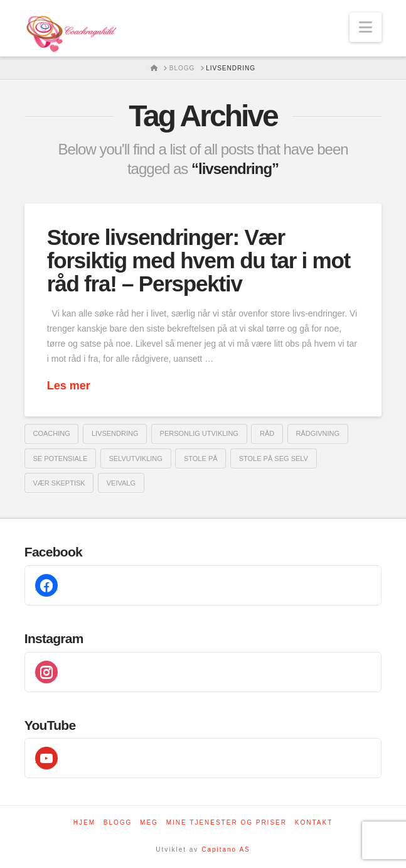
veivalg (121, 483)
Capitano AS (226, 849)
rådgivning (318, 433)
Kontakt (314, 822)
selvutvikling (135, 458)
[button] (366, 27)
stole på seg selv (274, 458)
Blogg (118, 822)
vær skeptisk (59, 483)
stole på (201, 458)
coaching (52, 433)
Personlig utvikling (199, 433)
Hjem (84, 822)
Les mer (69, 386)
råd (267, 433)
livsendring (115, 433)
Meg (149, 822)
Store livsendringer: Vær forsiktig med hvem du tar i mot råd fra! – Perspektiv (199, 260)
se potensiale (61, 458)
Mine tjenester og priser (227, 822)
